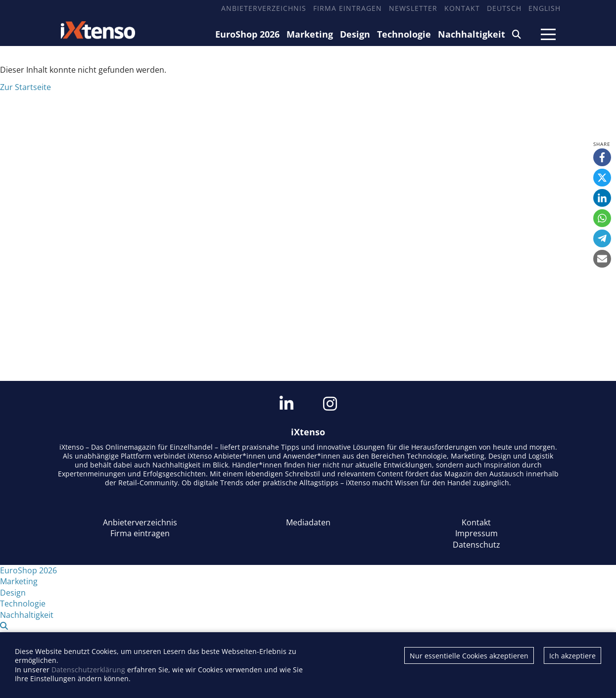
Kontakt (462, 8)
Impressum (476, 533)
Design (355, 34)
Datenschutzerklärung (88, 670)
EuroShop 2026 (247, 34)
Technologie (404, 34)
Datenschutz (476, 545)
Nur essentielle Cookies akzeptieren (469, 656)
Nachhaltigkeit (472, 34)
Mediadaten (308, 522)
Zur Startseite (25, 87)
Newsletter (413, 8)
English (545, 8)
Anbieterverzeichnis (264, 8)
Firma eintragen (348, 8)
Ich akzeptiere (572, 656)
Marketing (310, 34)
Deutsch (504, 8)
